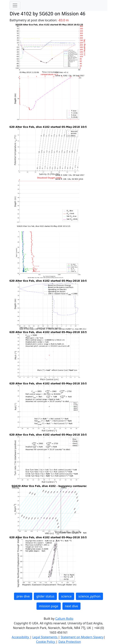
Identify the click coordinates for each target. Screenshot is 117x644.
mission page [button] (49, 606)
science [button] (66, 596)
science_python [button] (89, 596)
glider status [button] (45, 596)
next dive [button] (71, 606)
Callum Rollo (64, 619)
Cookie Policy (46, 642)
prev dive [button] (23, 596)
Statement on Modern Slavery (82, 637)
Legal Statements (45, 637)
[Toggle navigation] (15, 5)
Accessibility (21, 637)
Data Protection (70, 642)
